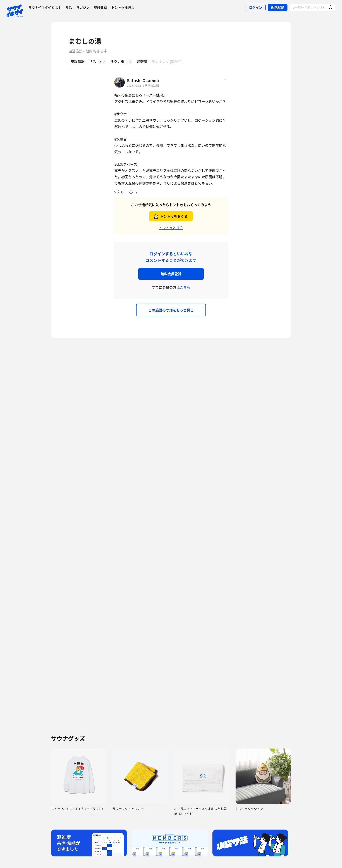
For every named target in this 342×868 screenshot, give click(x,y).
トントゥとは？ (171, 228)
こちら (185, 287)
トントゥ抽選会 (123, 7)
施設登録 (100, 7)
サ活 (69, 7)
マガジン (83, 7)
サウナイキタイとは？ (45, 7)
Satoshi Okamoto (144, 80)
